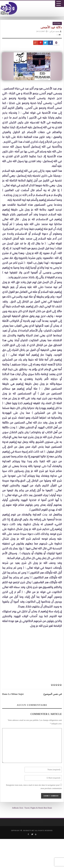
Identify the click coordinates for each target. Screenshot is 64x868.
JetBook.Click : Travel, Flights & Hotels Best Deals (32, 808)
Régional (57, 23)
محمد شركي (55, 31)
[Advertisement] (33, 730)
